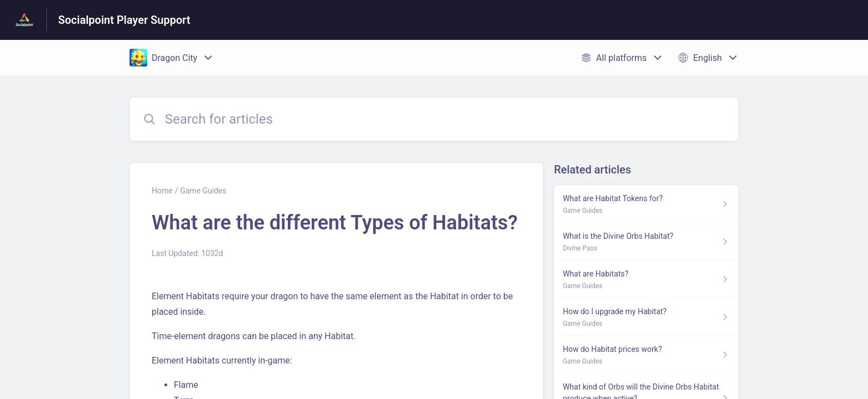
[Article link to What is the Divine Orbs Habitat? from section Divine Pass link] (646, 242)
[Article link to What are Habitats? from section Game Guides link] (646, 279)
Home (162, 191)
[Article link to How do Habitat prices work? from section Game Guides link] (646, 355)
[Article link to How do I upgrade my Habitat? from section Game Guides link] (646, 317)
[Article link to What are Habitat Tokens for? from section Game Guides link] (646, 204)
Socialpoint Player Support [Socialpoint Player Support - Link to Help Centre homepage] (124, 20)
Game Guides (203, 191)
